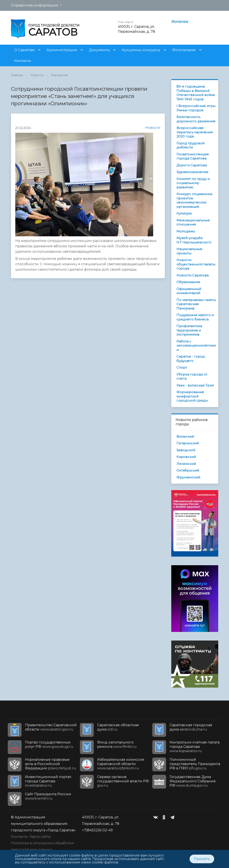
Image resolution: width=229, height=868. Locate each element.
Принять (202, 859)
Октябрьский (188, 470)
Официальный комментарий (189, 291)
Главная (17, 75)
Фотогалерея (184, 50)
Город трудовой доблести (190, 145)
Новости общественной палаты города (196, 264)
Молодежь (186, 231)
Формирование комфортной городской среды (192, 396)
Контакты (23, 61)
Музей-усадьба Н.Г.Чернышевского (194, 240)
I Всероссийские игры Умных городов (196, 108)
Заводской (186, 450)
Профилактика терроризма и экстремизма (189, 330)
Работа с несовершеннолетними (196, 346)
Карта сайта (40, 837)
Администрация (62, 50)
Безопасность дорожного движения (196, 119)
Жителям (180, 22)
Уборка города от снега (192, 376)
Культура (184, 213)
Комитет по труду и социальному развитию (193, 183)
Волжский (185, 436)
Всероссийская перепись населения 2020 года (195, 132)
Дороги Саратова (192, 165)
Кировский (59, 75)
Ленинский (186, 464)
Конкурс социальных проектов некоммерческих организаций (194, 200)
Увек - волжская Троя (195, 385)
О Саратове (24, 50)
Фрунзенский (188, 477)
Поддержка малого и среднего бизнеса (195, 317)
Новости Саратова (192, 275)
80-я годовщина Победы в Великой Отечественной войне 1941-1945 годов (196, 93)
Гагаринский (188, 443)
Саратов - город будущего (191, 359)
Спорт (182, 367)
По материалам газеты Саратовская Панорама (196, 304)
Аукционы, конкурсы (141, 50)
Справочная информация (35, 5)
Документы (99, 50)
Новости (37, 75)
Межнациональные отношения (193, 222)
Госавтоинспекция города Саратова (192, 156)
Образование (188, 282)
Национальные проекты (189, 251)
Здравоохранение (192, 172)
